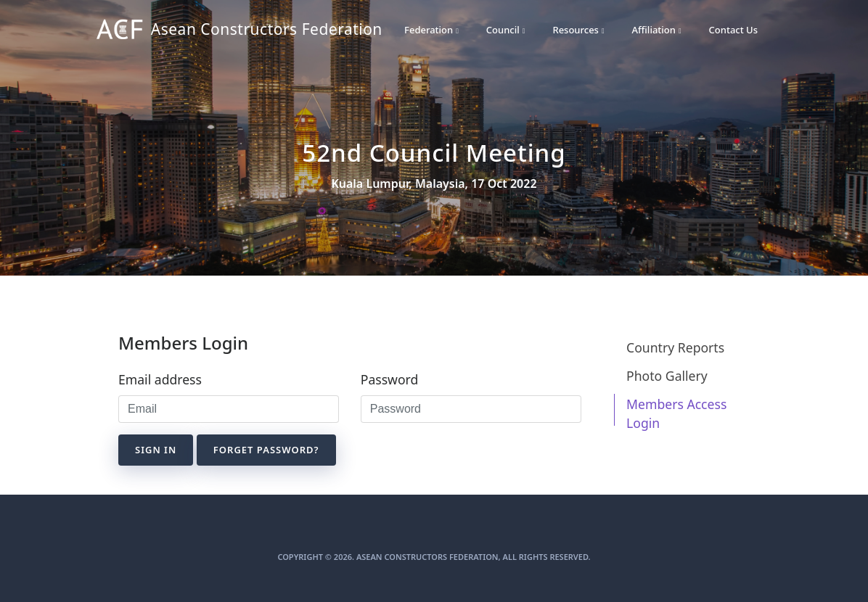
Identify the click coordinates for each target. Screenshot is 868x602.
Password (390, 379)
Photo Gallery (667, 376)
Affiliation (657, 30)
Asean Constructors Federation (216, 30)
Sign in (156, 450)
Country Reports (675, 347)
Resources (578, 30)
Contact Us (733, 30)
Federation (431, 30)
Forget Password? (266, 450)
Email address (160, 379)
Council (506, 30)
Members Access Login (676, 413)
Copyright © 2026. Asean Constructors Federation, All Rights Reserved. (434, 557)
